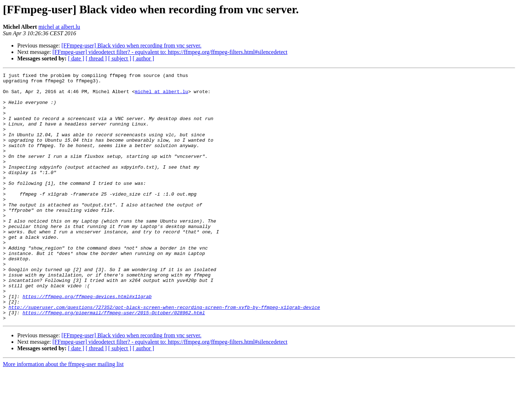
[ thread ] (96, 58)
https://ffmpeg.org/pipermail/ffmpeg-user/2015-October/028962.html (114, 361)
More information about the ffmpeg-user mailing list (63, 414)
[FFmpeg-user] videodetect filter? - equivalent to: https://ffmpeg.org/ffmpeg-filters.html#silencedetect (170, 52)
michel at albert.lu (59, 27)
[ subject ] (120, 58)
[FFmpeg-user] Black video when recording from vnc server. (131, 45)
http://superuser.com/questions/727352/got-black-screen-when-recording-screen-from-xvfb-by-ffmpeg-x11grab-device (164, 355)
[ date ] (76, 58)
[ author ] (144, 58)
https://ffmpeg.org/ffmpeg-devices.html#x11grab (87, 342)
